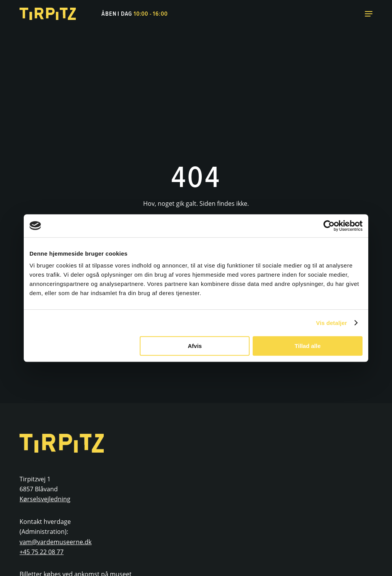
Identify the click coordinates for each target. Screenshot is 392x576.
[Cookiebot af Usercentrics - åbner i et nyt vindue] (329, 226)
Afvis (195, 346)
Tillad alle (307, 346)
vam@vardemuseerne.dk (56, 542)
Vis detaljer (332, 323)
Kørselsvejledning (45, 499)
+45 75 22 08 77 (42, 552)
